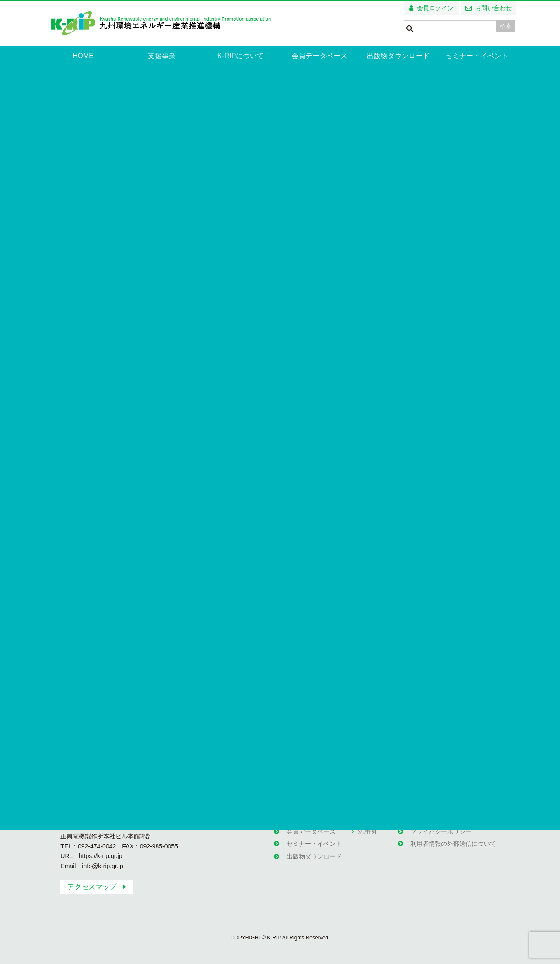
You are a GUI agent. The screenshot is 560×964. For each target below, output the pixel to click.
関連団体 (422, 806)
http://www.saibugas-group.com (198, 517)
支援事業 (162, 56)
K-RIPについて (241, 56)
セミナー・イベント (477, 56)
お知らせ (298, 806)
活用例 (367, 830)
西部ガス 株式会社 (153, 126)
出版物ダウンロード (398, 56)
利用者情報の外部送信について (453, 841)
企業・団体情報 (98, 126)
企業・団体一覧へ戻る (228, 730)
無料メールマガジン (437, 817)
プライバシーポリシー (441, 830)
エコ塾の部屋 (376, 817)
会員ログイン (435, 8)
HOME (83, 56)
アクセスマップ (92, 887)
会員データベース (319, 56)
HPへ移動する (350, 730)
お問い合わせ (493, 8)
